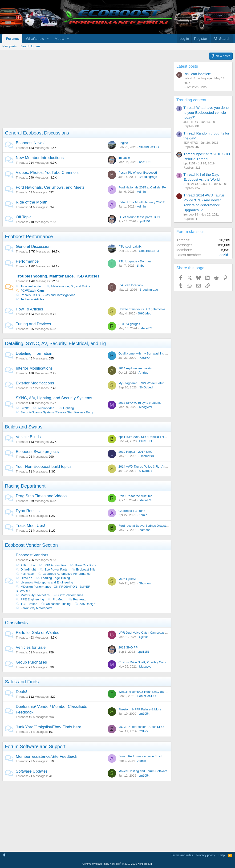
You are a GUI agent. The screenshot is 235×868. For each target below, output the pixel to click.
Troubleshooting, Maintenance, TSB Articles (58, 276)
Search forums (30, 46)
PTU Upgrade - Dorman (135, 261)
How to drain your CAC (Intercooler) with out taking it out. (157, 309)
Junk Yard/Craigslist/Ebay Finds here (49, 727)
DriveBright (26, 569)
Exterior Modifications (35, 383)
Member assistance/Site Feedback (47, 756)
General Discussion (33, 247)
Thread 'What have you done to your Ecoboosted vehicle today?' (206, 112)
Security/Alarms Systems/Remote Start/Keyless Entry (54, 412)
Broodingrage (148, 177)
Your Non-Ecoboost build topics (44, 467)
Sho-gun (145, 583)
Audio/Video (44, 408)
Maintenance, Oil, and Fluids (68, 286)
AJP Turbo (25, 565)
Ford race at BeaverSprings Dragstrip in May (149, 526)
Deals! (21, 692)
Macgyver (146, 407)
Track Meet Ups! (30, 526)
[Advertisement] (86, 95)
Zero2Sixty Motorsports (34, 608)
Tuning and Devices (33, 324)
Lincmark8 (147, 456)
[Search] (222, 39)
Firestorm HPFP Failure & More (140, 709)
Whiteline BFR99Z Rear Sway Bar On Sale (148, 692)
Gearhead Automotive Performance (64, 574)
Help (222, 855)
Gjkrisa (144, 637)
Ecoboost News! (30, 143)
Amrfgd (143, 373)
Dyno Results (28, 511)
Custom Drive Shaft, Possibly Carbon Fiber (148, 662)
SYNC (22, 408)
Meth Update (127, 579)
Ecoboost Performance (29, 236)
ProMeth (56, 599)
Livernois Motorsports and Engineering (44, 582)
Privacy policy (206, 855)
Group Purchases (31, 662)
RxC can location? (131, 285)
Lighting (66, 408)
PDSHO (144, 358)
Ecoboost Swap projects (37, 452)
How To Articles (29, 309)
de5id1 (225, 255)
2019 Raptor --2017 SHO (136, 452)
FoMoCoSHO (146, 696)
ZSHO (143, 731)
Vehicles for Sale (31, 647)
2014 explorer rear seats (135, 368)
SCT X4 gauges (129, 324)
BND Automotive (53, 565)
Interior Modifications (34, 368)
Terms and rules (182, 855)
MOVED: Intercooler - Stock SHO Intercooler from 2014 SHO (160, 727)
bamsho (145, 530)
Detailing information (34, 353)
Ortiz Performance (68, 595)
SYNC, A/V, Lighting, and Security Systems (54, 398)
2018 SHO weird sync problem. (140, 403)
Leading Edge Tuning (53, 578)
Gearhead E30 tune (132, 511)
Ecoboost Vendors (32, 555)
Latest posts (187, 66)
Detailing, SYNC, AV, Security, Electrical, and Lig (55, 343)
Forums (12, 39)
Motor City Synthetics (33, 595)
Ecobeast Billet (84, 569)
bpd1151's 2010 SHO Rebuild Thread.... (146, 437)
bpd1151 (145, 162)
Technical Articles (30, 299)
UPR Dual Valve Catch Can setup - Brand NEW (151, 633)
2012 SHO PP (128, 647)
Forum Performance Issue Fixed (140, 756)
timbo (141, 266)
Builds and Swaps (24, 427)
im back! (124, 158)
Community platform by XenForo (117, 864)
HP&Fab (24, 578)
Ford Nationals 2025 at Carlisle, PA (142, 187)
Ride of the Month (32, 202)
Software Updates (32, 771)
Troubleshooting (29, 286)
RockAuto (77, 599)
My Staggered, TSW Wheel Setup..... (144, 383)
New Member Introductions (40, 158)
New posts (10, 46)
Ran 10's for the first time (135, 496)
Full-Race (25, 574)
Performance (27, 261)
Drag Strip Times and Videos (41, 496)
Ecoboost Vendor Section (31, 545)
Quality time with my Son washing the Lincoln (149, 353)
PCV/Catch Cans (30, 291)
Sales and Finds (22, 682)
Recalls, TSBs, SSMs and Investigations (45, 295)
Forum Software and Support (35, 746)
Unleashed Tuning (56, 604)
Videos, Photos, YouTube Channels (47, 173)
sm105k (144, 714)
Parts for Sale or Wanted (38, 633)
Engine (123, 143)
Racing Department (25, 486)
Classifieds (16, 623)
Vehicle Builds (28, 437)
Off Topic (24, 217)
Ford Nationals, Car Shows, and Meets (50, 187)
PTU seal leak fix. (130, 247)
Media (59, 39)
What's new (35, 39)
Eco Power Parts (54, 569)
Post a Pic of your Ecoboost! (138, 173)
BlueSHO (146, 441)
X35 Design (85, 604)
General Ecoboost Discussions (37, 133)
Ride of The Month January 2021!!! (142, 202)
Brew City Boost (83, 565)
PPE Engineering (30, 599)
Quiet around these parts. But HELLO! (144, 217)
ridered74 (146, 328)
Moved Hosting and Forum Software (143, 771)
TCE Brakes (26, 604)
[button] (48, 39)
